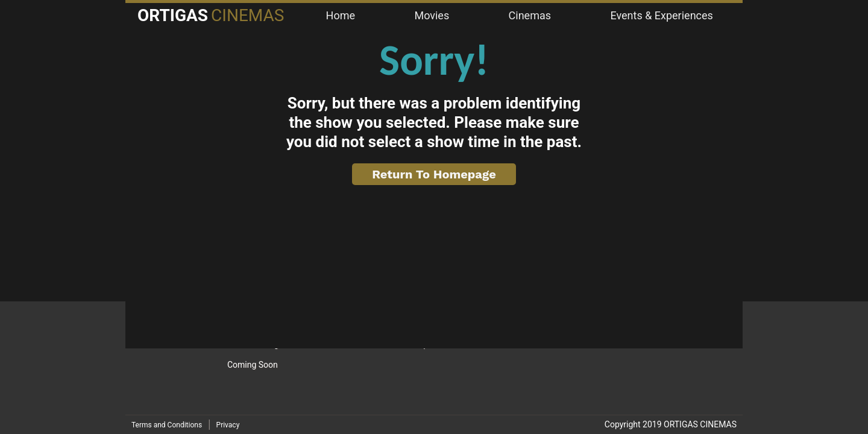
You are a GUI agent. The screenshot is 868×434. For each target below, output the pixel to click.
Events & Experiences (661, 15)
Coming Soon (253, 365)
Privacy (228, 425)
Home (341, 15)
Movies (432, 15)
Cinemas (530, 15)
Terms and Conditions (167, 425)
